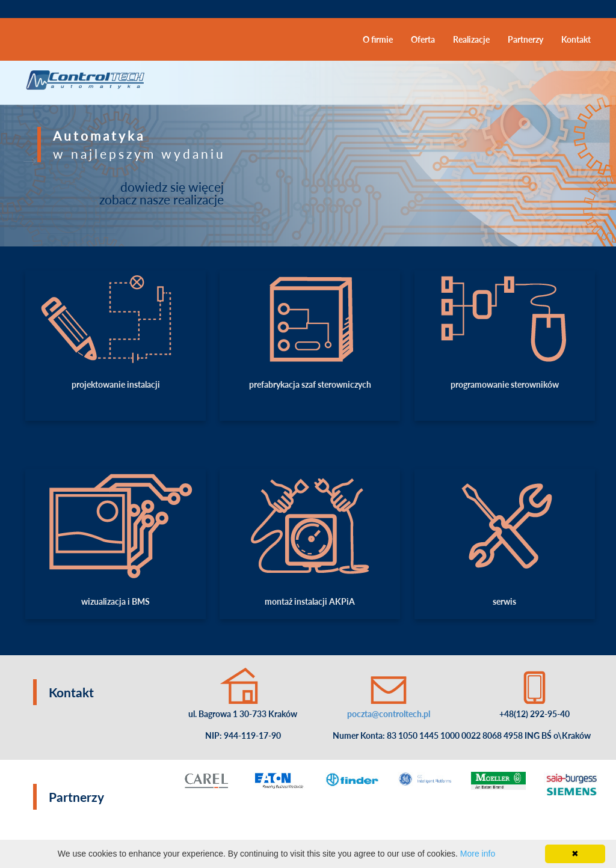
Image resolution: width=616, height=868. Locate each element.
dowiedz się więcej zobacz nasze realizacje (162, 193)
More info (478, 854)
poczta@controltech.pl (389, 714)
